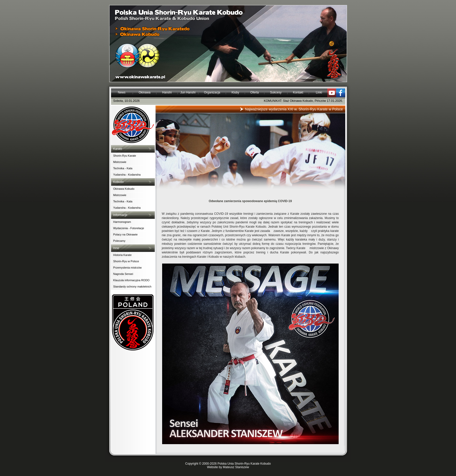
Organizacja (212, 92)
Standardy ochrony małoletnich (132, 287)
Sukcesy (276, 92)
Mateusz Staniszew (236, 467)
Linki (319, 92)
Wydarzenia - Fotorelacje (129, 228)
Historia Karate (123, 255)
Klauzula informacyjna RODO (132, 280)
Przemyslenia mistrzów (127, 268)
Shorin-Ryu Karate (125, 156)
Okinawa (145, 92)
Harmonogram (122, 222)
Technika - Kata (123, 168)
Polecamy (119, 241)
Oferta (255, 92)
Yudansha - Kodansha (127, 175)
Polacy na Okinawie (126, 234)
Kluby (235, 92)
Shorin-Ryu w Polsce (126, 261)
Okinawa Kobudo (124, 189)
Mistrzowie (120, 162)
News (122, 92)
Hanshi (167, 92)
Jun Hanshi (188, 92)
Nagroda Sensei (123, 274)
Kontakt (298, 92)
